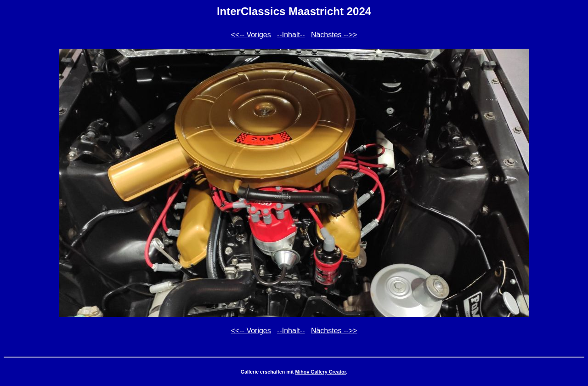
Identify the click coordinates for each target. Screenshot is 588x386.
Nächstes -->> (334, 35)
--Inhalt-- (291, 35)
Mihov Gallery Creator (320, 372)
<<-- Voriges (251, 35)
